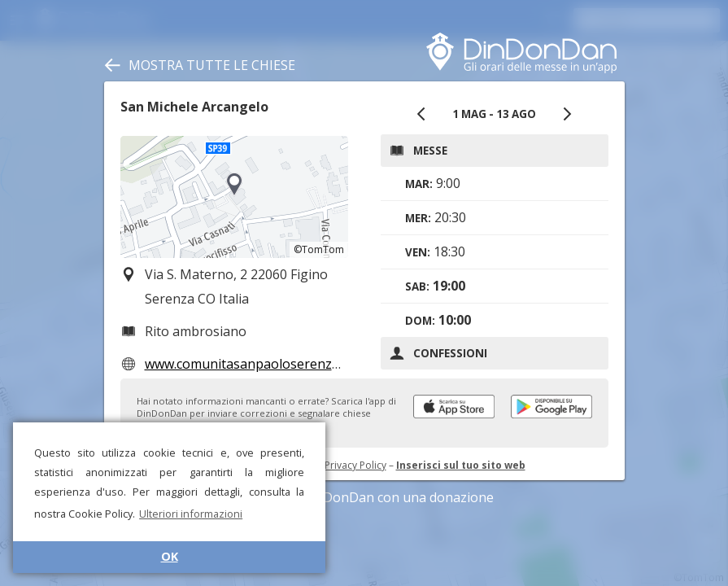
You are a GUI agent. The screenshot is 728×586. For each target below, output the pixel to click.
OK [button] (170, 556)
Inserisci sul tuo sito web (461, 465)
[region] (234, 197)
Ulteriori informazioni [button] (191, 514)
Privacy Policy (355, 465)
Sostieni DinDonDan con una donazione (364, 497)
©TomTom (319, 249)
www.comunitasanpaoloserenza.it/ (250, 364)
